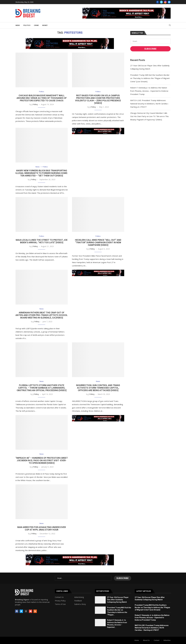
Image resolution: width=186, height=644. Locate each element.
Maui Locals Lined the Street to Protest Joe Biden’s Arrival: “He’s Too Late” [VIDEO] (42, 241)
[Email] (169, 2)
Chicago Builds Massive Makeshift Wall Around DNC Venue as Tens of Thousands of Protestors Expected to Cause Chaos (42, 98)
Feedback (78, 601)
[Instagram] (165, 2)
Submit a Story (80, 604)
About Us (146, 640)
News (18, 25)
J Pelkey (35, 104)
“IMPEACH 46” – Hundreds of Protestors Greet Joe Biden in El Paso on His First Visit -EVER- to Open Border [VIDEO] (42, 461)
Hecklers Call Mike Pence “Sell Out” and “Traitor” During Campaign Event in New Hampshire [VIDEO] (98, 243)
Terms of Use (60, 604)
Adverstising (79, 597)
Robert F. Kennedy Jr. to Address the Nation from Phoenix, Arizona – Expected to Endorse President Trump (149, 91)
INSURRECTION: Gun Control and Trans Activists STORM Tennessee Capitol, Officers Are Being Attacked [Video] (98, 388)
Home (137, 640)
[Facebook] (158, 2)
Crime (36, 25)
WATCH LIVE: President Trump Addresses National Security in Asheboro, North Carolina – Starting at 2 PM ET (150, 104)
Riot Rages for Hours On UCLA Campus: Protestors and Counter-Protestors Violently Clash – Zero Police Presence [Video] (98, 99)
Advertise (167, 640)
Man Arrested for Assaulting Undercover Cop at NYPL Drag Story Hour (42, 529)
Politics (27, 25)
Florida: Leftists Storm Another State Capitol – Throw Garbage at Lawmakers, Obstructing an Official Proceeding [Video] (42, 388)
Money (45, 25)
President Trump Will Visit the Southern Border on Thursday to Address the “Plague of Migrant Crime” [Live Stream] (150, 78)
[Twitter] (161, 2)
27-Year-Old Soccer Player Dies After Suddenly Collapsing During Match (118, 600)
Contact (157, 640)
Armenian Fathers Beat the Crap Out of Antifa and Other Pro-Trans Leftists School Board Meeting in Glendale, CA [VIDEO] (42, 315)
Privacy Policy (60, 601)
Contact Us (59, 597)
